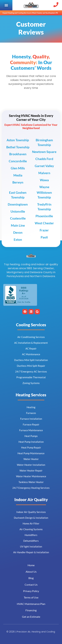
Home (31, 565)
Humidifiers (31, 535)
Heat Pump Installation (31, 442)
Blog (31, 578)
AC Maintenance (31, 354)
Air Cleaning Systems (31, 529)
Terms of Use (31, 597)
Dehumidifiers (31, 541)
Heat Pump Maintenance (31, 453)
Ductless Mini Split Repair (31, 366)
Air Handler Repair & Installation (31, 552)
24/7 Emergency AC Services (31, 372)
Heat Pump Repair (31, 447)
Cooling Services (31, 325)
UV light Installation (31, 546)
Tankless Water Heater (31, 482)
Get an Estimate (31, 617)
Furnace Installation (31, 419)
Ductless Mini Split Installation (31, 360)
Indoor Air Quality (31, 500)
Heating (31, 407)
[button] (6, 5)
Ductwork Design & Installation (31, 518)
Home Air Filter (31, 523)
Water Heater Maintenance (31, 476)
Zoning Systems (31, 383)
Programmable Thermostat (31, 377)
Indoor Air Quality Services (31, 512)
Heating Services (31, 395)
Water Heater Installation (31, 465)
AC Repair (31, 348)
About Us (31, 572)
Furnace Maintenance (31, 430)
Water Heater (31, 459)
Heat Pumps (31, 436)
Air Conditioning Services (31, 337)
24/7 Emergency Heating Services (31, 488)
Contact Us (31, 585)
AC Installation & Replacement (31, 343)
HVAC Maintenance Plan (31, 604)
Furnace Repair (31, 424)
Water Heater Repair (31, 471)
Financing (31, 610)
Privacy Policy (31, 591)
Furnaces (31, 413)
